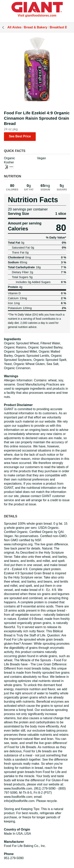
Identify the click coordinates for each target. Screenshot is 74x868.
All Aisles (15, 27)
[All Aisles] (37, 8)
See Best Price (20, 136)
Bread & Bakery (36, 27)
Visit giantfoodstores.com (37, 15)
